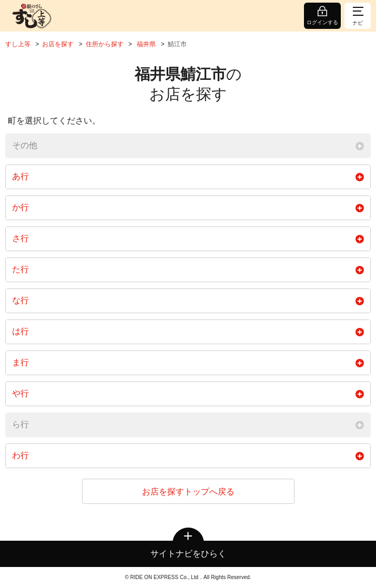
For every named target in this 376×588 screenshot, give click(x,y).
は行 (188, 332)
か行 (188, 208)
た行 (188, 270)
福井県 (146, 44)
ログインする (322, 22)
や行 (188, 394)
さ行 (188, 239)
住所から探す (105, 44)
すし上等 (18, 44)
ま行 (188, 363)
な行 (188, 301)
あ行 (188, 177)
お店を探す (58, 44)
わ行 (188, 456)
